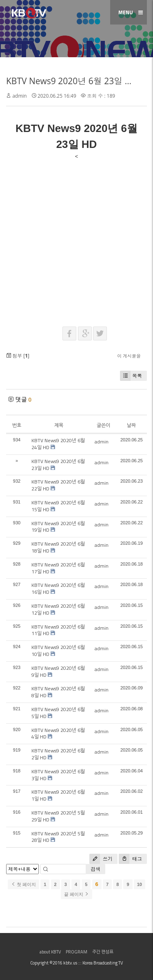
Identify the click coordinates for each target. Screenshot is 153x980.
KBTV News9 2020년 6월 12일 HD (58, 609)
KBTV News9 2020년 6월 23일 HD (72, 81)
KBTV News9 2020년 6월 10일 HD (58, 651)
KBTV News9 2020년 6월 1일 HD (58, 795)
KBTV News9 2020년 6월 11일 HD (58, 630)
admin (20, 96)
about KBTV (50, 952)
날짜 (131, 425)
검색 (95, 869)
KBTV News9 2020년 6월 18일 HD (58, 547)
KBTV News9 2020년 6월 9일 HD (58, 671)
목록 (131, 376)
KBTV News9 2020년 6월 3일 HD (58, 775)
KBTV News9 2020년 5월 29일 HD (58, 816)
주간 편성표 (103, 952)
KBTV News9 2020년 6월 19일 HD (58, 527)
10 (140, 884)
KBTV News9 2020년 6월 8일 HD (58, 692)
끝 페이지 (76, 894)
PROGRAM (76, 952)
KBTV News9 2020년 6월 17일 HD (58, 568)
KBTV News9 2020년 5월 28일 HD (58, 837)
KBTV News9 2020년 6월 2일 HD (58, 754)
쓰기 (101, 859)
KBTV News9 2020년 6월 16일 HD (58, 588)
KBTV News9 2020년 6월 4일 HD (58, 734)
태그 (130, 859)
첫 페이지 (23, 884)
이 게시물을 (129, 356)
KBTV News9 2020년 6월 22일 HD (58, 485)
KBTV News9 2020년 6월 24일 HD (58, 444)
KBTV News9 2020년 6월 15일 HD (58, 506)
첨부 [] (18, 356)
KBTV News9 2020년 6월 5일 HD (58, 713)
